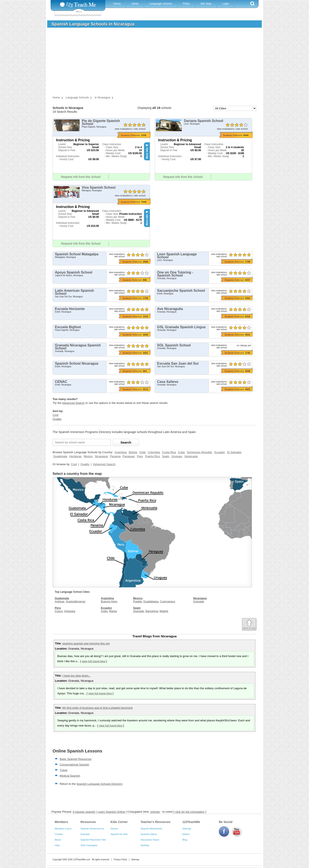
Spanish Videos (149, 834)
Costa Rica (169, 452)
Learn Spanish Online (111, 812)
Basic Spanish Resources (76, 759)
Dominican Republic (200, 452)
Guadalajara (151, 601)
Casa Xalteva (168, 382)
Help (57, 845)
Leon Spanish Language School (177, 256)
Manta (113, 611)
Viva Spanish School (99, 187)
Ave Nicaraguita (170, 309)
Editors (186, 834)
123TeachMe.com (82, 860)
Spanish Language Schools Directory (100, 784)
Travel (64, 770)
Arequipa (70, 611)
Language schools (161, 4)
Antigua (59, 601)
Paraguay (129, 456)
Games (114, 829)
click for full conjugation (190, 812)
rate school (140, 129)
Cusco (59, 611)
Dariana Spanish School (204, 121)
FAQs (186, 4)
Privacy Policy (120, 860)
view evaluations (123, 129)
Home (117, 4)
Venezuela (191, 456)
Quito (104, 611)
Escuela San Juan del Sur (178, 363)
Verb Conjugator (89, 845)
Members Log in (63, 829)
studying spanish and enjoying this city (86, 643)
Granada (139, 611)
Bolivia (133, 452)
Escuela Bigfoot (68, 327)
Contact (59, 834)
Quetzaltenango (76, 601)
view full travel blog (94, 661)
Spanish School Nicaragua (77, 363)
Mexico (88, 456)
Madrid (164, 611)
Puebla (137, 601)
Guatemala (60, 456)
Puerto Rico (152, 456)
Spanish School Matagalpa (77, 254)
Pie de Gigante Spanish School (101, 122)
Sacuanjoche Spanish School (181, 291)
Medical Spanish (70, 776)
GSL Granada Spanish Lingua (181, 327)
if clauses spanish (84, 812)
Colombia (154, 452)
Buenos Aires (109, 601)
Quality (57, 419)
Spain (166, 456)
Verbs (135, 4)
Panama (115, 456)
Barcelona (152, 611)
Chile (142, 452)
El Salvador (234, 452)
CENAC (61, 382)
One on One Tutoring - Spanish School (175, 274)
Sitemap (187, 829)
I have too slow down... (76, 676)
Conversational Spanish (74, 765)
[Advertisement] (151, 63)
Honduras (76, 456)
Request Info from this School (81, 177)
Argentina (120, 452)
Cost (55, 415)
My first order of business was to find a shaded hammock (97, 708)
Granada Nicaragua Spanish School (78, 347)
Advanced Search (73, 403)
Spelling (145, 845)
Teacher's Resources (155, 822)
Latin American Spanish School (74, 292)
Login (226, 4)
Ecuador (220, 452)
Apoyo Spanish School (74, 272)
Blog (185, 840)
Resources (88, 822)
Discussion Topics (150, 840)
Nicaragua (101, 456)
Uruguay (177, 456)
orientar (155, 812)
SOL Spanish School (174, 345)
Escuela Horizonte (70, 309)
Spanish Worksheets (151, 829)
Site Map (206, 4)
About (58, 840)
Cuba (181, 452)
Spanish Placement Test (93, 840)
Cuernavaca (168, 601)
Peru (140, 456)
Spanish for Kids (119, 834)
